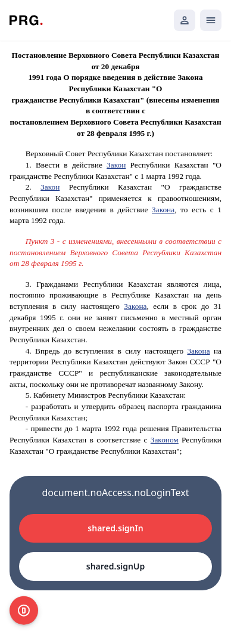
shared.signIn (115, 528)
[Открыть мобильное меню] (211, 20)
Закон (116, 165)
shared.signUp (115, 566)
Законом (165, 440)
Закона (163, 210)
